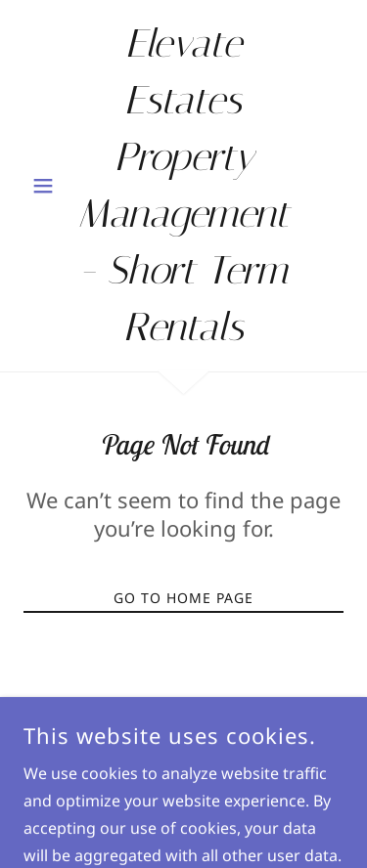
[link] (183, 186)
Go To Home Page (183, 598)
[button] (47, 186)
